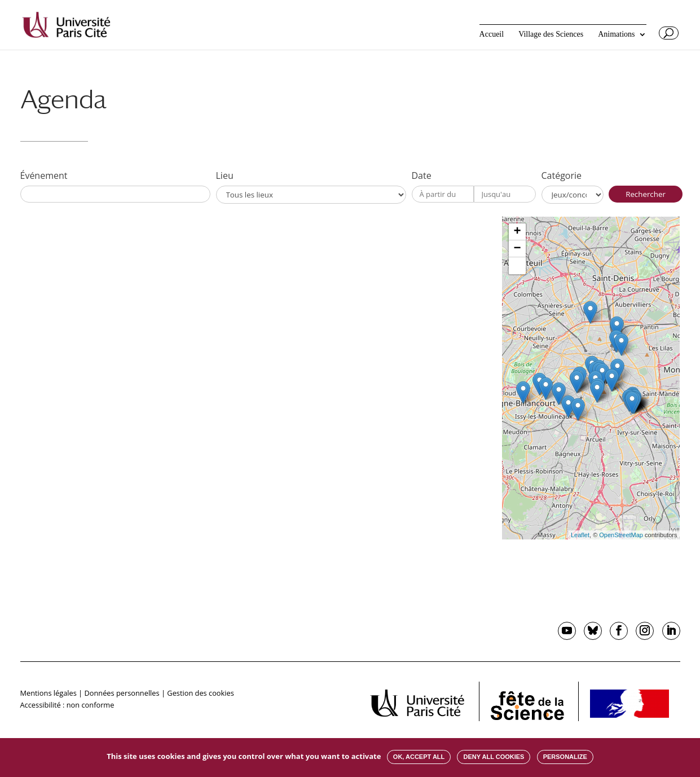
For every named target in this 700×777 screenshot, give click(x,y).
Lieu (225, 175)
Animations (616, 34)
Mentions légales (49, 693)
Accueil (492, 34)
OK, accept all (419, 757)
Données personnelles (122, 693)
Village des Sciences (551, 34)
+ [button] (517, 232)
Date (422, 175)
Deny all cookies (494, 757)
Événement (44, 175)
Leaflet (580, 535)
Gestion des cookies (200, 693)
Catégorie (562, 175)
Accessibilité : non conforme (67, 705)
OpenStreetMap (621, 535)
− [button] (517, 249)
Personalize (565, 757)
